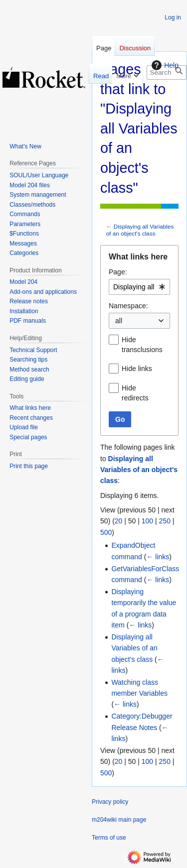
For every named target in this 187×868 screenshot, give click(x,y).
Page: (118, 272)
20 (119, 521)
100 (147, 521)
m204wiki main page (119, 820)
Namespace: (128, 306)
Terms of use (109, 838)
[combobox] (139, 287)
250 (165, 521)
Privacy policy (110, 802)
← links (158, 557)
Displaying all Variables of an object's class (140, 230)
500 (106, 532)
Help (164, 65)
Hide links (137, 369)
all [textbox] (119, 321)
